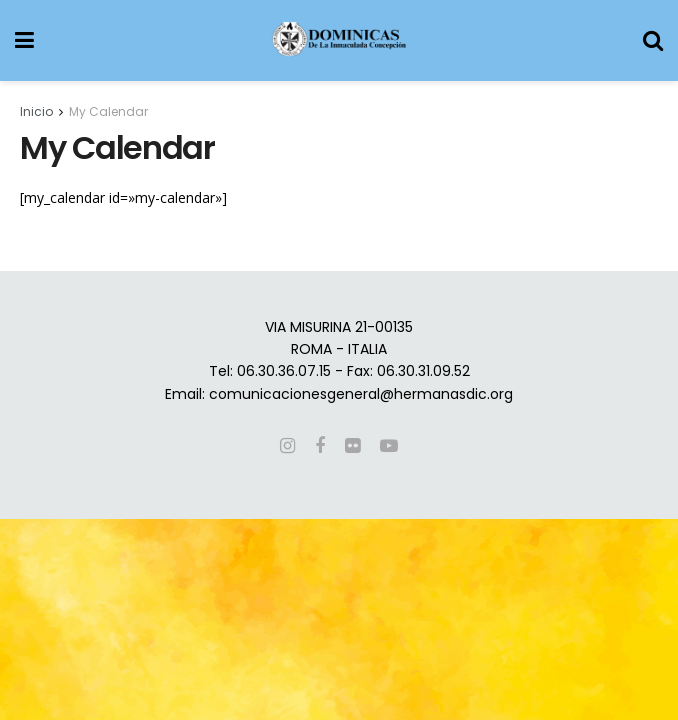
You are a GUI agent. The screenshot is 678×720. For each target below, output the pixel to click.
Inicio (36, 111)
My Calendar (108, 111)
